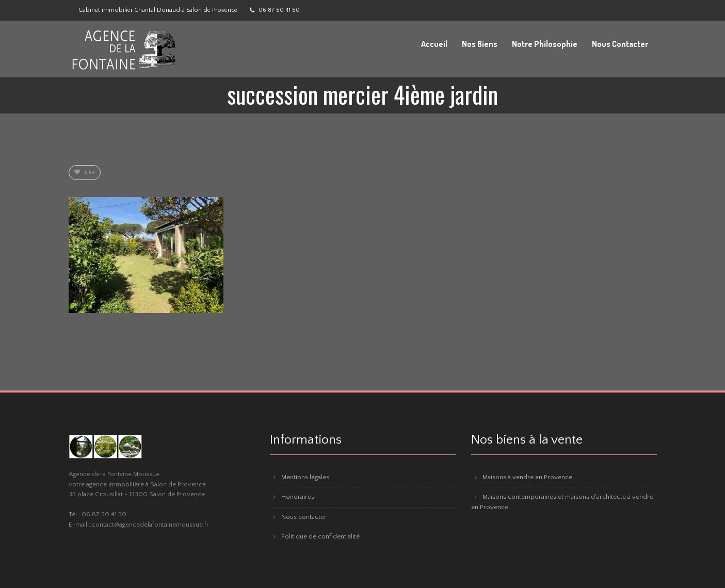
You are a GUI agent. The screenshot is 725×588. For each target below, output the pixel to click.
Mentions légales (305, 477)
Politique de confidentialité (320, 536)
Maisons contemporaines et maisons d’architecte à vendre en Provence (562, 502)
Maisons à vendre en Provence (527, 477)
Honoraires (298, 497)
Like (85, 172)
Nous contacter (304, 517)
